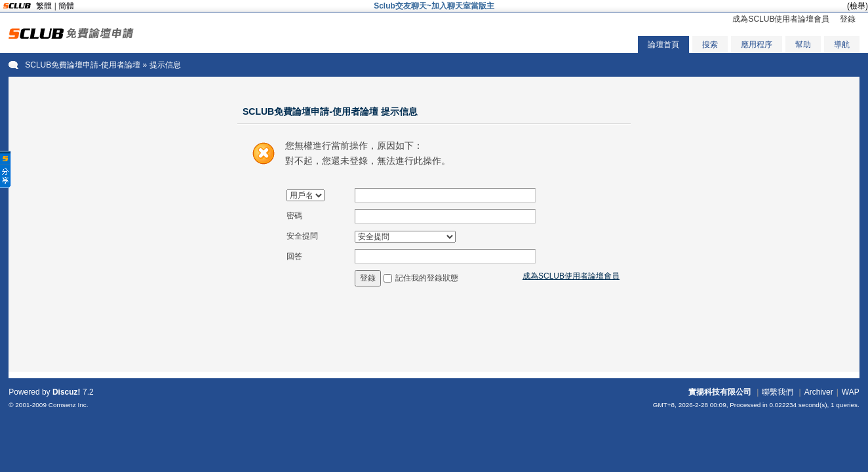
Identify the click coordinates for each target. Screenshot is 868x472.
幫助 (803, 45)
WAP (851, 392)
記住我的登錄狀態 (427, 278)
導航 (842, 45)
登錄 (848, 19)
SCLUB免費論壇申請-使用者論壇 (83, 65)
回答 (294, 256)
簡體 (66, 6)
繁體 (44, 6)
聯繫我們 (778, 392)
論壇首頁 (663, 45)
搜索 (710, 45)
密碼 (294, 216)
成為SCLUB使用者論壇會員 (781, 19)
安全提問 (302, 236)
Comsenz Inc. (69, 405)
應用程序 (757, 45)
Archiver (819, 392)
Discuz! (67, 392)
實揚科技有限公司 (720, 392)
